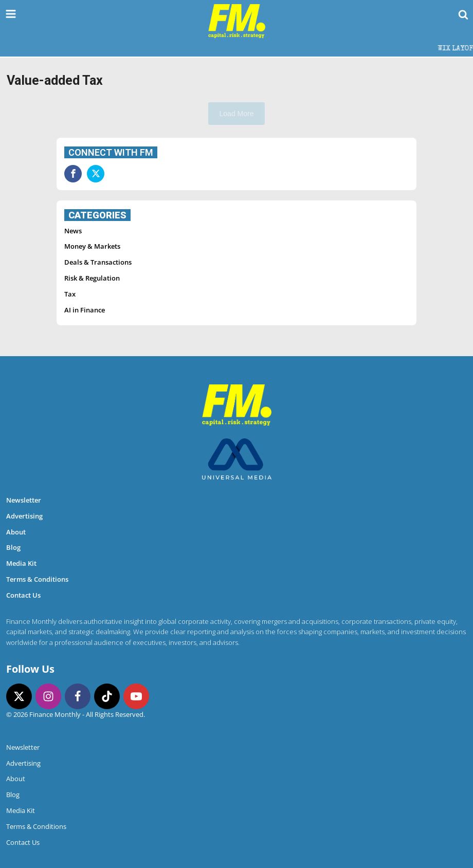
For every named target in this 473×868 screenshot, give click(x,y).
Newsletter (24, 500)
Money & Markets (92, 246)
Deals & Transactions (98, 262)
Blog (13, 547)
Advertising (24, 516)
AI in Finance (85, 310)
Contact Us (23, 595)
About (16, 532)
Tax (70, 294)
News (73, 231)
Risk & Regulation (92, 278)
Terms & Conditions (37, 579)
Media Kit (21, 563)
